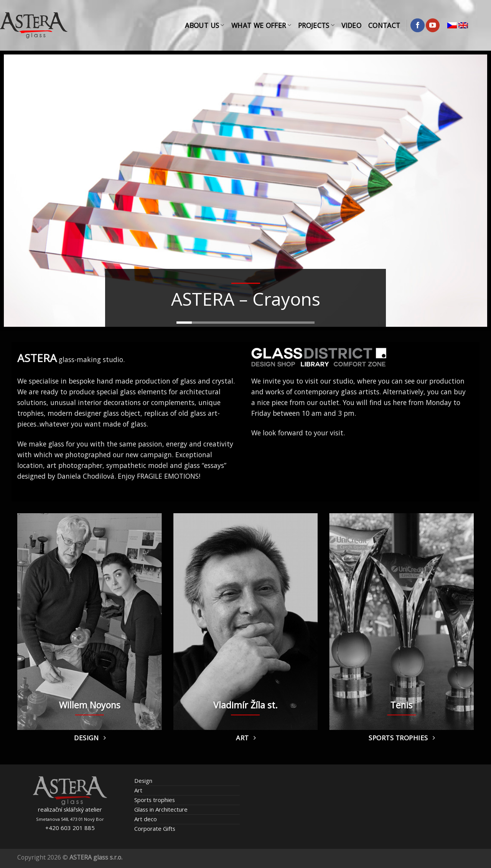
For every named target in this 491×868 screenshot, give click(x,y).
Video (351, 25)
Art (138, 790)
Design (143, 781)
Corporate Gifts (155, 828)
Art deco (146, 819)
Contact (384, 25)
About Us (204, 25)
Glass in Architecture (161, 809)
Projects (316, 25)
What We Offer (261, 25)
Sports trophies (155, 800)
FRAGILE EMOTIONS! (169, 476)
